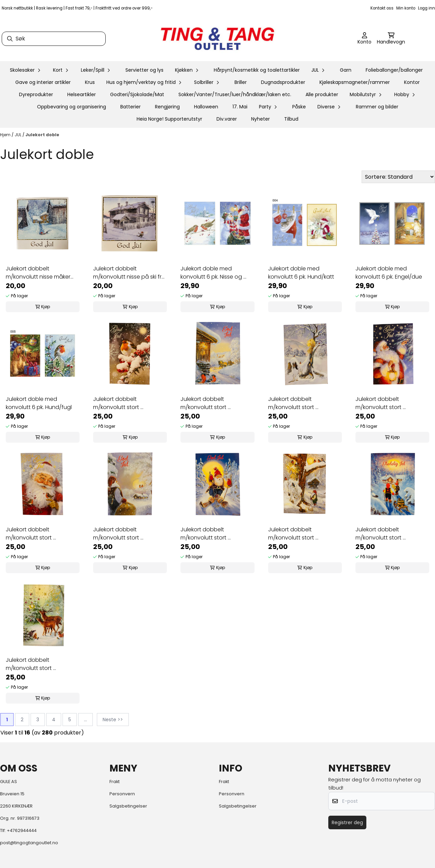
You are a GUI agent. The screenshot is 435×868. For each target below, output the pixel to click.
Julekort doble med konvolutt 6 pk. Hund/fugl (39, 403)
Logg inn (427, 8)
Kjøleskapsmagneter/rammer (355, 82)
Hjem (6, 135)
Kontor (412, 82)
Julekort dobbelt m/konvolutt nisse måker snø (38, 273)
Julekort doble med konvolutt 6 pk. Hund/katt (301, 273)
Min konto (406, 8)
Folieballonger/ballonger (394, 70)
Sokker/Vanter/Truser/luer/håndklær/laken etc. (235, 94)
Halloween (206, 107)
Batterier (130, 107)
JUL (19, 135)
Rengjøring (167, 107)
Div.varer (227, 119)
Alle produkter (322, 94)
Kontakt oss (382, 8)
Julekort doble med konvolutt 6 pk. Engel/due (389, 273)
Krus (90, 82)
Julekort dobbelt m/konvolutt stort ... (118, 403)
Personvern (122, 794)
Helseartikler (82, 94)
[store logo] (217, 39)
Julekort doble (42, 135)
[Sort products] (398, 177)
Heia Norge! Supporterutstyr (169, 119)
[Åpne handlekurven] (391, 39)
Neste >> (113, 720)
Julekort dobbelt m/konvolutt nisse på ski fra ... (129, 273)
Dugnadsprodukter (283, 82)
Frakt (115, 782)
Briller (241, 82)
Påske (299, 107)
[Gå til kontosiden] (364, 39)
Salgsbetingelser (128, 806)
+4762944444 (22, 830)
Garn (346, 70)
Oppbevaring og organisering (72, 107)
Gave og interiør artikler (43, 82)
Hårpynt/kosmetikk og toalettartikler (257, 70)
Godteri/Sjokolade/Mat (137, 94)
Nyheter (260, 119)
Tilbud (291, 119)
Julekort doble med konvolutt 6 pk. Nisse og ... (213, 273)
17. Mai (240, 107)
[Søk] (54, 39)
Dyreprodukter (36, 94)
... (85, 720)
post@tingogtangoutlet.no (29, 843)
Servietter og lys (144, 70)
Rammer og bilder (377, 107)
